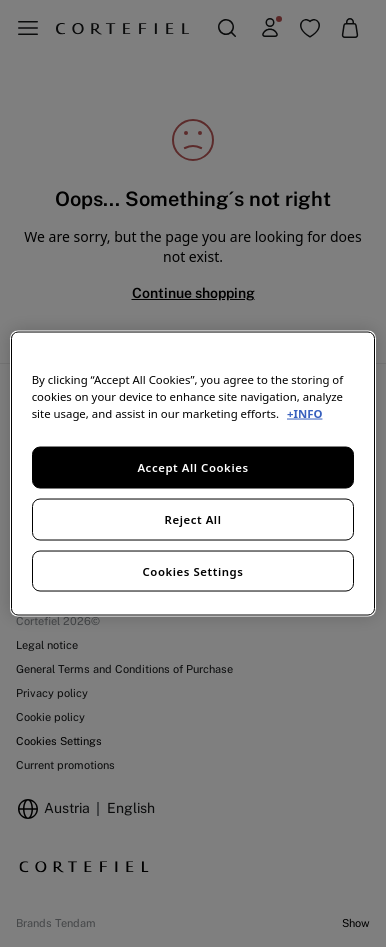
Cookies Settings (193, 570)
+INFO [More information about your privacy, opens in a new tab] (304, 412)
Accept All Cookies (192, 466)
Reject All (193, 518)
